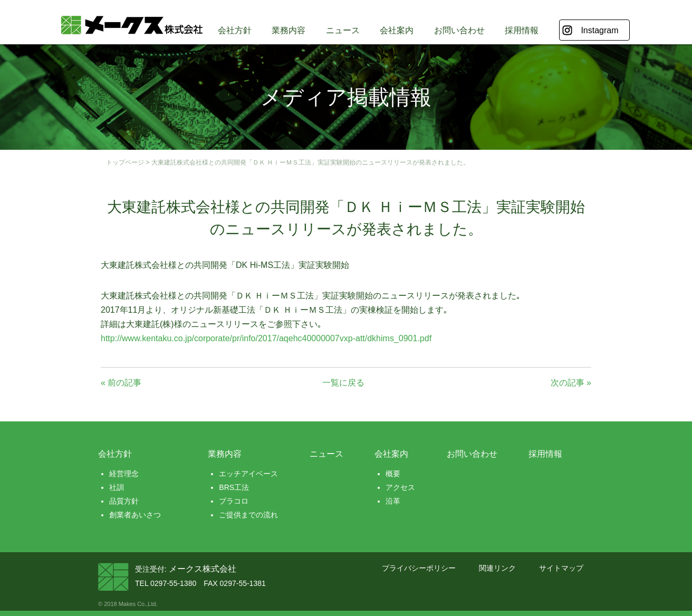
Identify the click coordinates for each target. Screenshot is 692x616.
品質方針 (124, 501)
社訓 (117, 487)
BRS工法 (234, 487)
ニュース (343, 30)
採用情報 (522, 30)
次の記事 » (571, 383)
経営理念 (124, 474)
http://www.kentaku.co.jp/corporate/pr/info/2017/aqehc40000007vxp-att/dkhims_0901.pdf (266, 338)
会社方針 (235, 30)
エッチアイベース (248, 474)
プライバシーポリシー (419, 568)
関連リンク (497, 568)
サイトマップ (561, 568)
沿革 (393, 501)
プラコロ (234, 501)
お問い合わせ (459, 30)
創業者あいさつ (135, 515)
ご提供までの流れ (248, 515)
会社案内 (397, 30)
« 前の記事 (121, 383)
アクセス (400, 487)
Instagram (599, 30)
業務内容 (289, 30)
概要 (393, 474)
